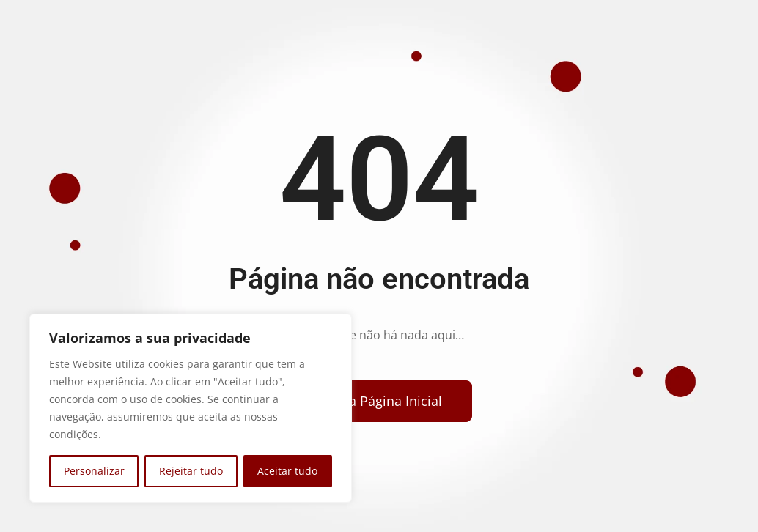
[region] (191, 408)
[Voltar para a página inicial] (374, 401)
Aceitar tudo (287, 471)
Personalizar (94, 471)
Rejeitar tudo (191, 471)
